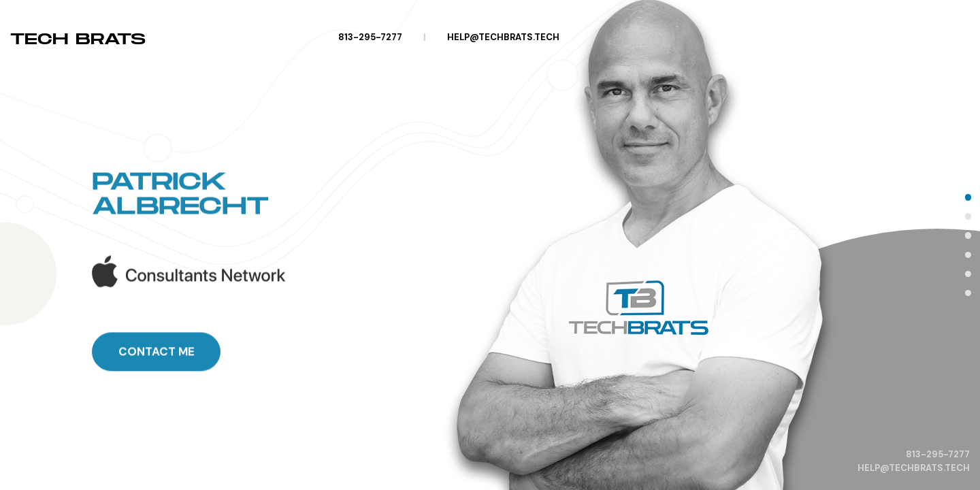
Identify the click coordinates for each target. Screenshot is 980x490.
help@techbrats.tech (503, 37)
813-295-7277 (370, 37)
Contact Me (157, 399)
